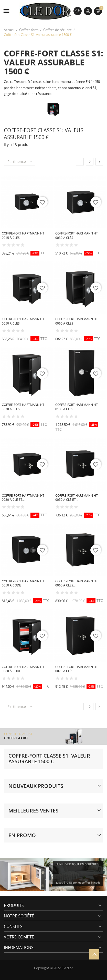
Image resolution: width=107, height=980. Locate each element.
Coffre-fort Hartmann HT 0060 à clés (77, 321)
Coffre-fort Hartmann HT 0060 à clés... (77, 583)
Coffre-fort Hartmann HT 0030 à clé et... (23, 498)
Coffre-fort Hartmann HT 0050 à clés (23, 321)
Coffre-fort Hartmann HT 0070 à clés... (77, 669)
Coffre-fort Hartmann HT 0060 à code (23, 669)
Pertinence (21, 162)
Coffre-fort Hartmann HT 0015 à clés (23, 236)
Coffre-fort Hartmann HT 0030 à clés (77, 236)
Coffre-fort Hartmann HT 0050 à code (23, 583)
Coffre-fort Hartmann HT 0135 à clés (77, 407)
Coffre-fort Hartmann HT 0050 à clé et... (77, 498)
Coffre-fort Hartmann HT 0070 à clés (23, 407)
